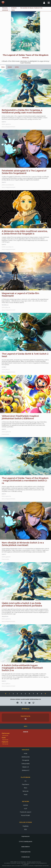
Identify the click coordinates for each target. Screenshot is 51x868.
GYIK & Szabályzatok (26, 842)
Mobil (26, 795)
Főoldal (5, 8)
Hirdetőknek (26, 857)
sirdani (4, 367)
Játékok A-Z (26, 770)
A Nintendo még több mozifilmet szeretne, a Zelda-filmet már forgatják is (25, 232)
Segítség (25, 826)
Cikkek (10, 67)
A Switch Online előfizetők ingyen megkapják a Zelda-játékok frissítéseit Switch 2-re (22, 668)
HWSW (25, 805)
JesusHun (5, 616)
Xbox (26, 788)
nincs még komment (8, 127)
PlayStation (26, 784)
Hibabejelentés (26, 852)
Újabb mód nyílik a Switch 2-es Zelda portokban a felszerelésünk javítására (22, 604)
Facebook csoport (26, 812)
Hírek (25, 754)
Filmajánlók (26, 760)
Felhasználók (26, 764)
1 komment (5, 559)
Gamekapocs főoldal (3, 3)
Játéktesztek (25, 757)
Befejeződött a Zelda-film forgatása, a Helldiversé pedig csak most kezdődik (22, 111)
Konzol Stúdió (25, 815)
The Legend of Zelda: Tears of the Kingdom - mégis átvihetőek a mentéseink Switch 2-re (25, 481)
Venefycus (5, 305)
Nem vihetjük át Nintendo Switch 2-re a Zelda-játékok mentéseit (23, 544)
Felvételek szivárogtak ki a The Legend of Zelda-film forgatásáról (24, 172)
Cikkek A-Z (25, 767)
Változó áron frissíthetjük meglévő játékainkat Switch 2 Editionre (20, 417)
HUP (26, 809)
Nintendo (26, 791)
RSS (25, 829)
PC (25, 781)
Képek (17, 67)
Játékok (14, 8)
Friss (3, 67)
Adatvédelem (25, 847)
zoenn (4, 122)
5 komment (5, 434)
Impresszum (25, 836)
